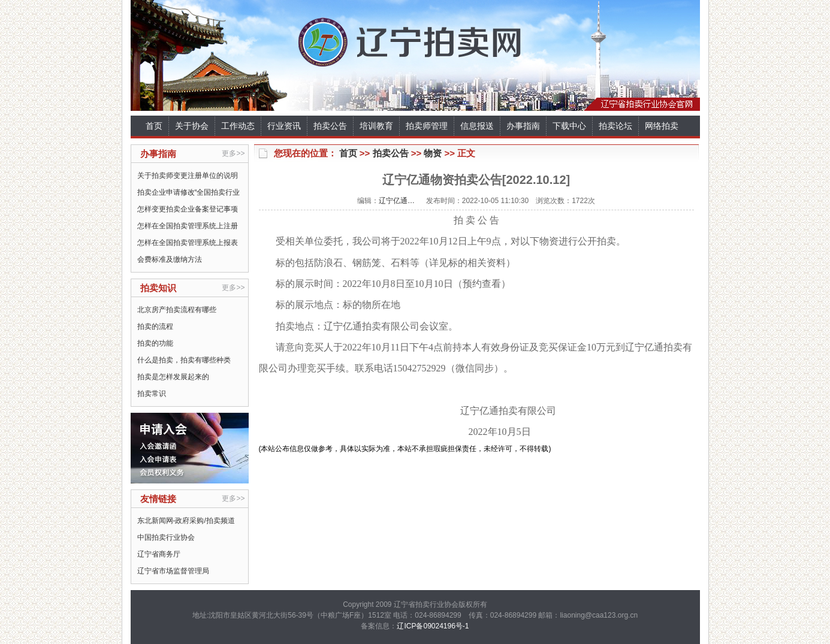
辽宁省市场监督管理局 (173, 571)
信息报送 (477, 126)
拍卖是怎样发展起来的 (173, 377)
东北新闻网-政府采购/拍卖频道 (186, 521)
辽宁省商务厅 (159, 554)
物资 (433, 153)
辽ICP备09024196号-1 (433, 626)
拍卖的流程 (155, 326)
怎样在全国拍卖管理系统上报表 (188, 243)
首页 (154, 126)
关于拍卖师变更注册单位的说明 (188, 176)
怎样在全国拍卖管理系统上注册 (188, 226)
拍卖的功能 (155, 343)
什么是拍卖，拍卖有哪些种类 (184, 360)
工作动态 (238, 126)
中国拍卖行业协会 (166, 537)
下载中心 (569, 126)
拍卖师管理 (427, 126)
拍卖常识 (152, 394)
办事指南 (523, 126)
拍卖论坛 (615, 126)
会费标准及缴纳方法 (170, 259)
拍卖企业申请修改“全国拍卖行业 (189, 192)
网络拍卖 (662, 126)
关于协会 (192, 126)
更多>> (233, 153)
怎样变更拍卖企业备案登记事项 (188, 209)
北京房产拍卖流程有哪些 (177, 310)
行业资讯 (284, 126)
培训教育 (376, 126)
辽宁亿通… (397, 201)
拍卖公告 (330, 126)
